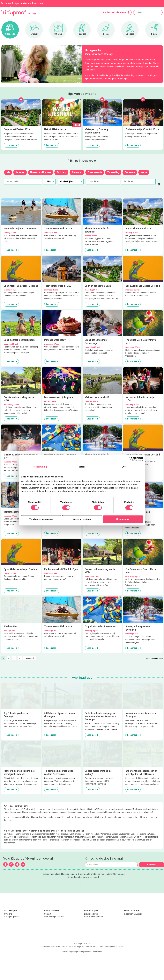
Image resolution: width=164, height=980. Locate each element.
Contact (48, 920)
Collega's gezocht (12, 923)
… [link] (14, 658)
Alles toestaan (123, 519)
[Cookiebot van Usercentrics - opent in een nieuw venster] (131, 459)
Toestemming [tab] (40, 467)
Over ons (8, 920)
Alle (8, 172)
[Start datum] (103, 182)
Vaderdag (20, 172)
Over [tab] (124, 467)
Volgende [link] (29, 658)
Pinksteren (77, 172)
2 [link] (8, 658)
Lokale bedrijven (91, 920)
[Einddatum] (138, 182)
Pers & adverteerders (93, 923)
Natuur (144, 172)
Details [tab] (82, 467)
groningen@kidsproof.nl (72, 974)
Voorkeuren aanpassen (41, 519)
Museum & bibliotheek (41, 172)
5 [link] (20, 658)
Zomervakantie (95, 172)
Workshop (61, 172)
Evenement (130, 172)
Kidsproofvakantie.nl (133, 920)
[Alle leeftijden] (71, 182)
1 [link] (3, 658)
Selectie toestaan (82, 519)
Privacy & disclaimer (93, 974)
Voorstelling (113, 172)
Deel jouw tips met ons (54, 923)
